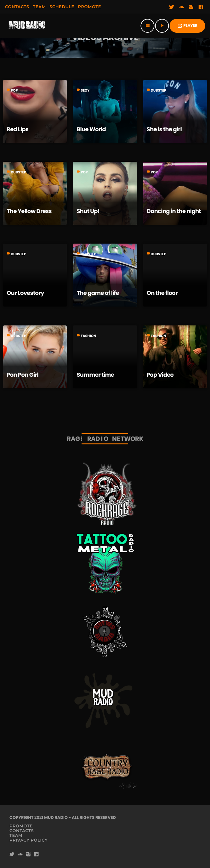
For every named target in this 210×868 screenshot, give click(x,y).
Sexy (85, 90)
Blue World (91, 130)
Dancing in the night (174, 211)
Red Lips (17, 130)
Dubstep (159, 90)
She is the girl (164, 130)
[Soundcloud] (181, 8)
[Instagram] (191, 8)
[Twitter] (172, 8)
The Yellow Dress (29, 211)
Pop (14, 90)
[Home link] (27, 26)
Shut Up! (88, 211)
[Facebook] (201, 8)
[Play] (162, 26)
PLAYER (187, 26)
